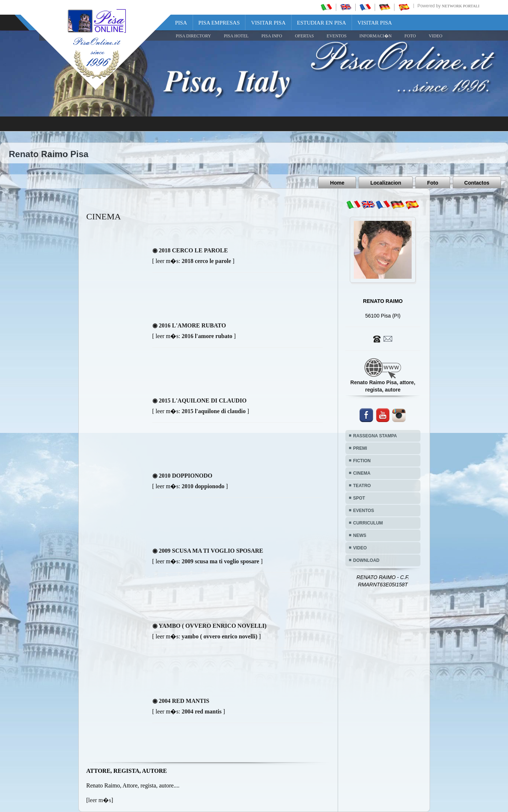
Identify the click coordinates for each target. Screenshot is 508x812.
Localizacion (386, 183)
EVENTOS (337, 36)
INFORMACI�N (375, 36)
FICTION (362, 461)
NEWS (360, 535)
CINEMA (362, 473)
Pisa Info (272, 36)
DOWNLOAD (366, 560)
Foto (433, 183)
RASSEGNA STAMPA (375, 436)
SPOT (359, 498)
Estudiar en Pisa (322, 23)
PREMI (360, 448)
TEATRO (362, 486)
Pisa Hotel (236, 36)
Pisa (181, 23)
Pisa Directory (193, 36)
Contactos (477, 183)
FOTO (410, 36)
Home (337, 183)
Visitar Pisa (268, 23)
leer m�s (100, 800)
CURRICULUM (368, 523)
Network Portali (461, 6)
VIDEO (435, 36)
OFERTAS (304, 36)
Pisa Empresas (219, 23)
